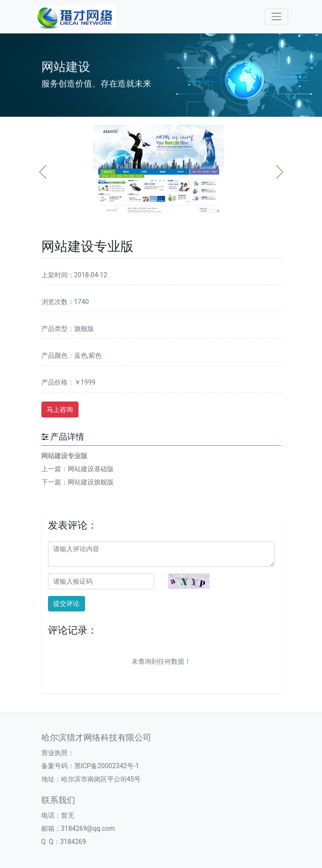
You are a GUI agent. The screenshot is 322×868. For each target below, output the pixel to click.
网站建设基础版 (91, 469)
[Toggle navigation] (276, 17)
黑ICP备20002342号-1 (107, 766)
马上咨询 (60, 410)
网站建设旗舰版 (91, 482)
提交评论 (66, 603)
